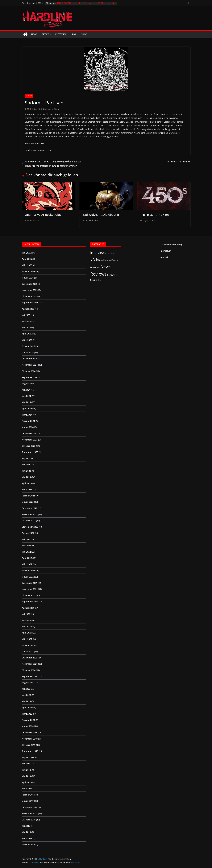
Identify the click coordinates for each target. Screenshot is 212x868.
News (34, 34)
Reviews (46, 34)
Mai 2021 (26, 626)
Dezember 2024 (30, 359)
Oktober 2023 (29, 446)
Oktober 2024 (29, 371)
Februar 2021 (28, 645)
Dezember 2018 (30, 807)
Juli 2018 (26, 826)
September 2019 (30, 751)
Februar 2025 (28, 346)
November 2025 (30, 290)
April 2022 (27, 558)
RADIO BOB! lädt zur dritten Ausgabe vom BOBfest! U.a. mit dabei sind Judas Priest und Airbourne (85, 5)
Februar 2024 (28, 421)
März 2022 (27, 564)
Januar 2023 (28, 502)
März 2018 (27, 838)
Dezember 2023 (30, 433)
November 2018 (30, 813)
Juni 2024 (26, 396)
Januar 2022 (28, 577)
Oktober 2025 (29, 296)
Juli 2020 (26, 689)
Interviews (61, 34)
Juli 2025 (26, 315)
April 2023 (27, 483)
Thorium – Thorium (178, 162)
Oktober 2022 (29, 521)
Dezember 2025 (30, 284)
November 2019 (30, 739)
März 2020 (27, 714)
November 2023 (30, 440)
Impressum (166, 251)
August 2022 (28, 533)
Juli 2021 (26, 614)
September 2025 (30, 303)
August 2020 (28, 683)
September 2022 (30, 527)
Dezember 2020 (30, 658)
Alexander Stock (52, 109)
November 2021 (30, 589)
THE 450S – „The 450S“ (155, 215)
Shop (84, 34)
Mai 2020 (26, 701)
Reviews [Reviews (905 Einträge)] (98, 274)
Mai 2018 (26, 832)
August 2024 (28, 384)
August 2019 (28, 757)
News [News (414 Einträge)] (105, 266)
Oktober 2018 (29, 820)
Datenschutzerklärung (171, 245)
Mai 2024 (26, 402)
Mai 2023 (26, 477)
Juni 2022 (26, 546)
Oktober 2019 (29, 745)
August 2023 (28, 458)
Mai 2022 (26, 552)
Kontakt (164, 257)
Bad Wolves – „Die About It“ (101, 215)
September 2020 (30, 676)
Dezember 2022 (30, 508)
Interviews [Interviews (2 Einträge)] (111, 253)
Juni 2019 (26, 770)
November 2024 (30, 365)
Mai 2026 (26, 253)
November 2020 (30, 664)
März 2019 (27, 788)
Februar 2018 (28, 845)
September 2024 (30, 377)
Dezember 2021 (30, 583)
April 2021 (27, 633)
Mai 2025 (26, 327)
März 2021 (27, 639)
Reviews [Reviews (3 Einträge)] (111, 275)
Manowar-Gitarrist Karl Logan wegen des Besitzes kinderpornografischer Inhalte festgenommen (51, 164)
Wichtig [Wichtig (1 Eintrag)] (98, 280)
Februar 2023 (28, 496)
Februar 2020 (28, 720)
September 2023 (30, 452)
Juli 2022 (26, 539)
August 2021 (28, 608)
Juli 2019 (26, 764)
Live (74, 34)
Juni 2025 (26, 321)
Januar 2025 (28, 352)
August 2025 (28, 309)
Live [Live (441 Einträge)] (94, 259)
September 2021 (30, 602)
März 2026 (27, 265)
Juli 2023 (26, 464)
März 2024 (27, 415)
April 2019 (27, 782)
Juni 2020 (26, 695)
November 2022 (30, 514)
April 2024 (27, 409)
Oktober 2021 (29, 595)
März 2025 (27, 340)
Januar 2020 (28, 726)
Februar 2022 (28, 571)
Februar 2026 (28, 271)
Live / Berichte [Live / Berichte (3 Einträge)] (105, 260)
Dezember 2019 (30, 732)
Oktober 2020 (29, 670)
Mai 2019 (26, 776)
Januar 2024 (28, 427)
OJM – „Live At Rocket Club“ (44, 215)
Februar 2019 (28, 795)
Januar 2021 (28, 651)
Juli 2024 (26, 390)
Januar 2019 (28, 801)
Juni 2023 (26, 471)
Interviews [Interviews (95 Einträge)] (98, 253)
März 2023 (27, 489)
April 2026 (27, 259)
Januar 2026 (28, 278)
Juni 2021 (26, 620)
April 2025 (27, 334)
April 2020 (27, 708)
